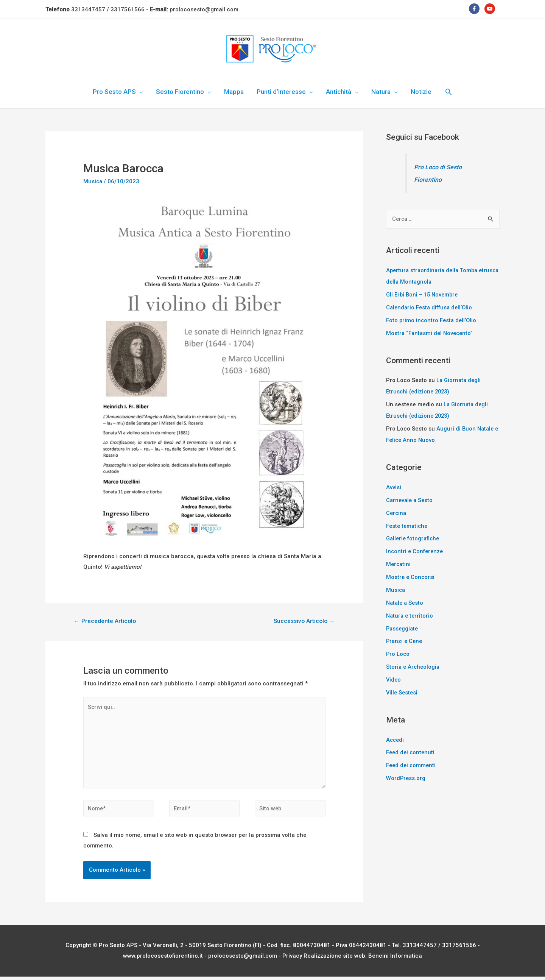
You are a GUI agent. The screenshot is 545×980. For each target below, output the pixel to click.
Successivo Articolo (303, 621)
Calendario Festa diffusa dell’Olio (431, 307)
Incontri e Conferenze (416, 551)
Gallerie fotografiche (414, 538)
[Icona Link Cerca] (448, 92)
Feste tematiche (408, 525)
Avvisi (394, 487)
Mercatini (399, 563)
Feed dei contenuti (411, 751)
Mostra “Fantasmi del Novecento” (431, 333)
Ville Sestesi (403, 691)
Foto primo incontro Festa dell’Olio (432, 320)
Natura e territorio (410, 615)
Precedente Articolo (105, 621)
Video (394, 679)
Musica (93, 181)
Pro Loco (398, 653)
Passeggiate (403, 627)
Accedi (396, 738)
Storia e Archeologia (414, 666)
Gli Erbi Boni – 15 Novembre (424, 295)
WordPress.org (406, 777)
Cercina (397, 512)
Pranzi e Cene (405, 640)
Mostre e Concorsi (411, 576)
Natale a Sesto (406, 602)
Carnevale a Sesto (410, 499)
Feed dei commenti (412, 764)
